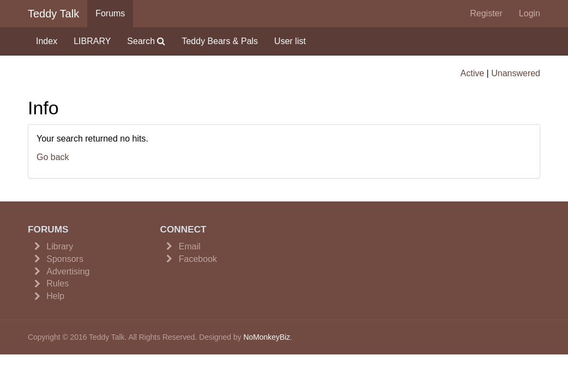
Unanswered (516, 73)
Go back (53, 157)
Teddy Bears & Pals (220, 41)
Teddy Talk (53, 14)
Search (146, 41)
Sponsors (65, 259)
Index (47, 41)
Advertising (68, 271)
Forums (110, 13)
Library (60, 246)
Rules (58, 283)
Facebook (198, 259)
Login (530, 13)
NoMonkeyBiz (267, 337)
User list (290, 41)
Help (55, 296)
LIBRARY (92, 41)
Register (486, 13)
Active (473, 73)
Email (190, 246)
